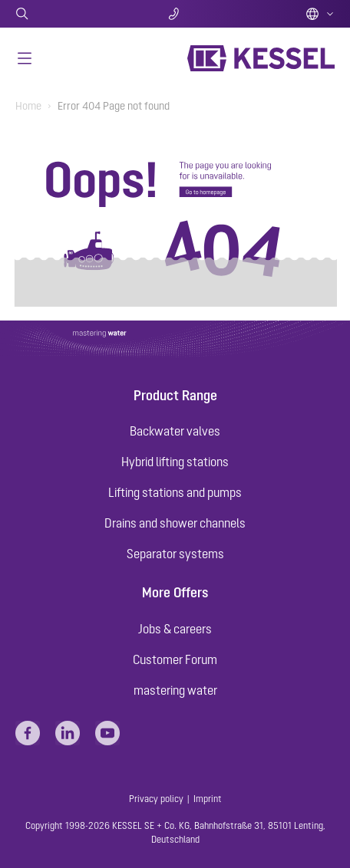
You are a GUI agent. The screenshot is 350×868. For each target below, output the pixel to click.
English (320, 14)
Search (68, 14)
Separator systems (175, 554)
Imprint (208, 799)
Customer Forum (175, 659)
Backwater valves (175, 431)
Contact (175, 14)
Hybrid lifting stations (175, 462)
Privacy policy (156, 799)
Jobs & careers (175, 629)
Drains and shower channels (175, 523)
